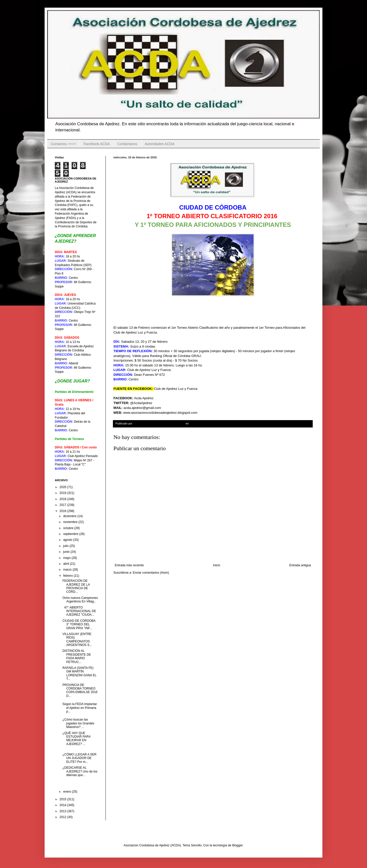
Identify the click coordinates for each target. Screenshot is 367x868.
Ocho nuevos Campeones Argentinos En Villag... (80, 600)
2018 (63, 499)
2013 (63, 811)
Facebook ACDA (97, 144)
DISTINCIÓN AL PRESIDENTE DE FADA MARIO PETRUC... (77, 656)
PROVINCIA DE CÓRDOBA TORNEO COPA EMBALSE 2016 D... (80, 690)
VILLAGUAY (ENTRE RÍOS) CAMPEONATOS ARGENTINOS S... (77, 639)
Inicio (217, 565)
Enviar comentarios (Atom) (151, 573)
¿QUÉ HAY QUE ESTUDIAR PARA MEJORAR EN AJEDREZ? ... (76, 739)
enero (68, 792)
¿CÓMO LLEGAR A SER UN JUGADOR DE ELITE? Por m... (79, 758)
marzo (68, 570)
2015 (63, 799)
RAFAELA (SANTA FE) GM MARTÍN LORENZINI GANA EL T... (79, 673)
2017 (63, 505)
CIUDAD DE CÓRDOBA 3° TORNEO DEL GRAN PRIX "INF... (79, 624)
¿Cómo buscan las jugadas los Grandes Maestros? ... (78, 723)
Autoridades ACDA (160, 144)
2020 (63, 487)
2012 (63, 817)
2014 (63, 805)
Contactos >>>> (63, 144)
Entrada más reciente (129, 565)
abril (67, 564)
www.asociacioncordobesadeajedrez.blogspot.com (160, 413)
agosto (68, 540)
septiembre (71, 534)
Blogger (237, 845)
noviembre (71, 522)
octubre (69, 528)
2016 (63, 511)
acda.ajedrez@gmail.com (142, 408)
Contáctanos (127, 144)
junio (67, 552)
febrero (68, 576)
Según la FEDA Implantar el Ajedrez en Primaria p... (80, 708)
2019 (63, 493)
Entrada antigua (300, 565)
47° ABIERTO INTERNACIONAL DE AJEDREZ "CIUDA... (79, 611)
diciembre (70, 516)
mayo (67, 558)
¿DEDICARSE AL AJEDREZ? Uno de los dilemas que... (80, 771)
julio (66, 546)
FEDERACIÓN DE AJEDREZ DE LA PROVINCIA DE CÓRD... (76, 586)
